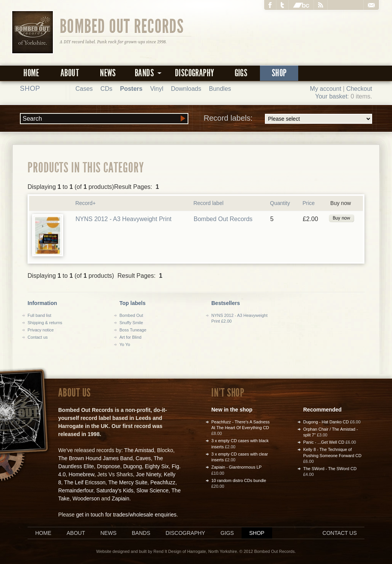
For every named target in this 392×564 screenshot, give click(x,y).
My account (326, 89)
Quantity (280, 203)
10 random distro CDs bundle (239, 480)
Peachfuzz (163, 482)
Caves (143, 458)
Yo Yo (125, 344)
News (108, 73)
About (70, 73)
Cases (84, 89)
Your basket (331, 96)
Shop (279, 73)
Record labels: (288, 119)
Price (309, 203)
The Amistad (139, 450)
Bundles (220, 89)
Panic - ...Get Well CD (324, 442)
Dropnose (109, 466)
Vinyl (157, 89)
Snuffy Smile (131, 323)
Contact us (38, 337)
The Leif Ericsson (85, 482)
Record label (208, 203)
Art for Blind (130, 337)
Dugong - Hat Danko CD (326, 422)
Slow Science (152, 490)
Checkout (359, 89)
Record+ (86, 203)
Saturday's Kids (115, 490)
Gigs (241, 73)
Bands (141, 533)
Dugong (133, 466)
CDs (106, 89)
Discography (194, 73)
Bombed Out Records (122, 26)
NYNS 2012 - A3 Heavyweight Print (123, 219)
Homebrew (81, 474)
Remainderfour (76, 490)
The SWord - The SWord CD (330, 469)
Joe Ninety (148, 474)
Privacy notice (41, 330)
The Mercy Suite (128, 482)
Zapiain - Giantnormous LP (236, 467)
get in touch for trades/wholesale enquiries (126, 515)
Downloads (186, 89)
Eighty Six (157, 466)
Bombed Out (131, 315)
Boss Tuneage (133, 330)
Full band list (39, 315)
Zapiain (121, 498)
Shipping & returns (45, 323)
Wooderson (86, 498)
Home (31, 73)
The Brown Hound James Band (96, 458)
